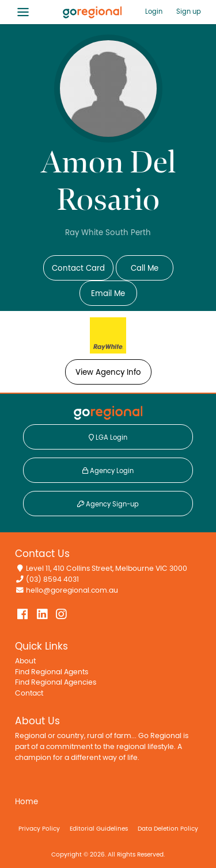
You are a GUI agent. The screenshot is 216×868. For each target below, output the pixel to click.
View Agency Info (108, 372)
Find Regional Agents (52, 672)
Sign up (189, 11)
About (25, 661)
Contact (29, 694)
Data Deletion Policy (168, 829)
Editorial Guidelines (99, 829)
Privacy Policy (39, 829)
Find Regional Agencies (56, 683)
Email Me (108, 294)
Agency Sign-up (108, 504)
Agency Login (108, 471)
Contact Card (78, 268)
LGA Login (108, 437)
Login (154, 11)
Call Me (145, 268)
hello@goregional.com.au (72, 591)
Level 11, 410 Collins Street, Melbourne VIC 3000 (107, 569)
